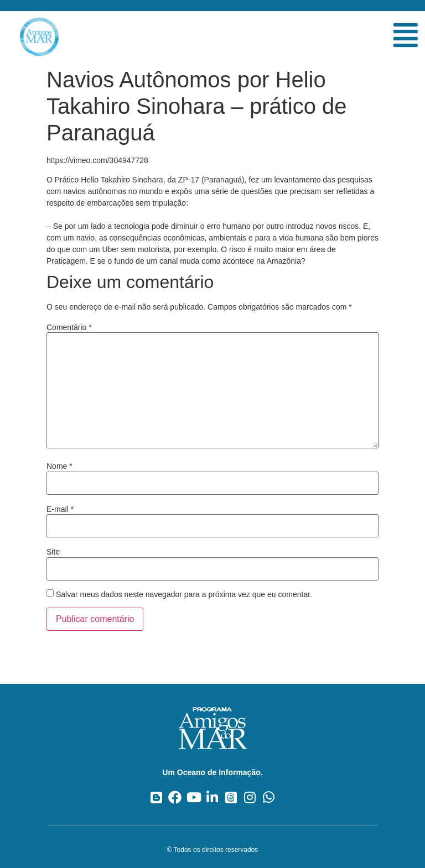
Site (53, 552)
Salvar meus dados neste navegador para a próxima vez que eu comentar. (184, 594)
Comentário (69, 327)
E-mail (60, 509)
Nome (59, 466)
